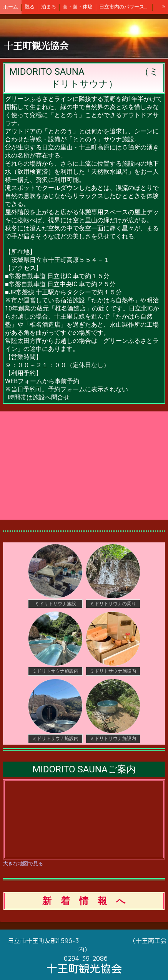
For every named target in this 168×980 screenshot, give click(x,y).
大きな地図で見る (23, 863)
